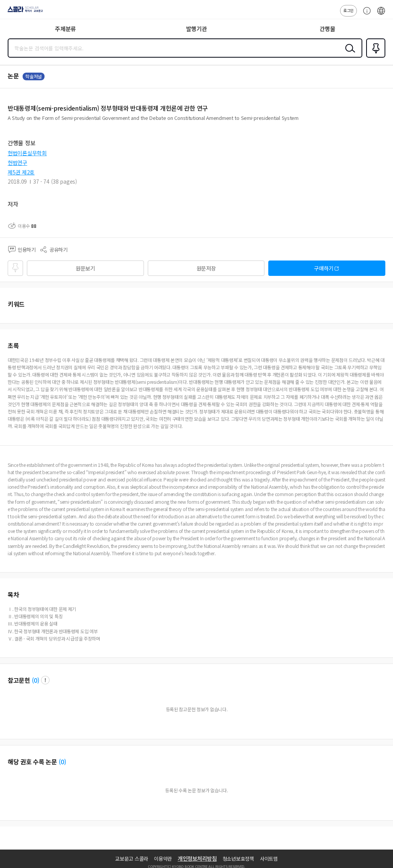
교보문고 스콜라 (132, 859)
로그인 (348, 10)
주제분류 (65, 29)
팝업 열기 (45, 680)
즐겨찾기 (374, 57)
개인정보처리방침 (197, 858)
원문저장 (206, 268)
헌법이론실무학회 (27, 153)
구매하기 (324, 268)
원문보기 (85, 268)
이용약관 (163, 859)
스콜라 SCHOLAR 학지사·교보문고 (23, 12)
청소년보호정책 (238, 859)
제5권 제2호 (21, 172)
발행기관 (197, 29)
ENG (381, 15)
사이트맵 (269, 859)
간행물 (328, 29)
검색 (348, 54)
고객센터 (365, 15)
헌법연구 (17, 163)
